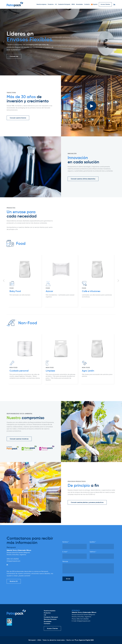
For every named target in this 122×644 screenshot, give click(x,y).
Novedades (79, 4)
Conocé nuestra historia (18, 118)
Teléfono (93, 552)
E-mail (65, 552)
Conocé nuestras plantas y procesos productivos (87, 502)
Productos (51, 4)
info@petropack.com (13, 561)
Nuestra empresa (42, 4)
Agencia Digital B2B (86, 640)
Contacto (87, 4)
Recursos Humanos (50, 619)
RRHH (73, 4)
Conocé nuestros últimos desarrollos (83, 179)
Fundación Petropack (64, 4)
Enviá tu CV (14, 581)
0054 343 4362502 (13, 559)
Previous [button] (4, 42)
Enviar (68, 579)
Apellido (93, 542)
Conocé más (14, 56)
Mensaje (65, 561)
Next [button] (118, 42)
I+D (56, 4)
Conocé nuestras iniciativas (19, 439)
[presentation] (77, 586)
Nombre (66, 542)
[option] (61, 42)
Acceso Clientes (105, 4)
